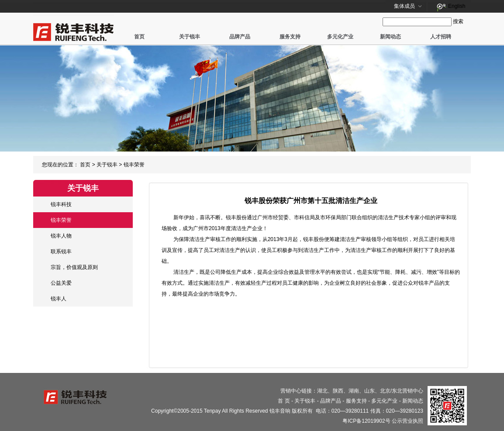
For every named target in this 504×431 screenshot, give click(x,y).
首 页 (284, 401)
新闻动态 (390, 37)
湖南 (354, 391)
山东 (369, 391)
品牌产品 (240, 37)
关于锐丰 (190, 37)
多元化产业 (340, 37)
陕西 (338, 391)
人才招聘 (441, 37)
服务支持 (290, 37)
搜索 (458, 21)
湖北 (322, 391)
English (457, 6)
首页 (139, 37)
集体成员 (404, 6)
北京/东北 (391, 391)
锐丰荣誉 (134, 165)
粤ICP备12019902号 (366, 421)
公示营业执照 (407, 421)
